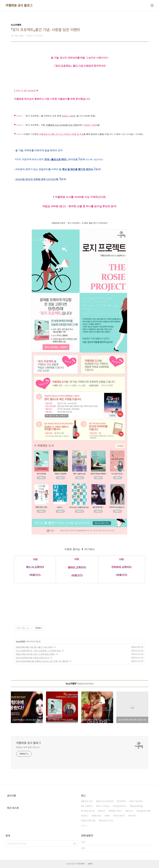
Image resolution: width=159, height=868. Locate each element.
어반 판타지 (120, 816)
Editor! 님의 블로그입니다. (28, 747)
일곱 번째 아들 (89, 821)
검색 (75, 844)
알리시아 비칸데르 (105, 801)
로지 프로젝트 (137, 801)
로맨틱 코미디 (116, 811)
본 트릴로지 (88, 806)
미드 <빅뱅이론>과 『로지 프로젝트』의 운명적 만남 (38, 651)
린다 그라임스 (104, 806)
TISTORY (80, 864)
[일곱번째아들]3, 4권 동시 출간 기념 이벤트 (34, 647)
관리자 (90, 864)
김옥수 (85, 816)
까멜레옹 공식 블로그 (19, 5)
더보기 (84, 826)
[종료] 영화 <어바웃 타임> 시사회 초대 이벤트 (35, 654)
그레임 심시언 (89, 811)
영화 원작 (97, 816)
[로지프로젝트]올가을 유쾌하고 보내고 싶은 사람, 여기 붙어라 (42, 661)
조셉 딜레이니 (120, 806)
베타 (108, 816)
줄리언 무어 (88, 801)
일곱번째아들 (137, 806)
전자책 (133, 816)
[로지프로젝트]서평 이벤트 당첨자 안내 (33, 658)
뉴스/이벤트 (21, 641)
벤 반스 (130, 811)
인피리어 (122, 801)
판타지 (102, 811)
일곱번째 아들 (144, 811)
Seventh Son (107, 821)
